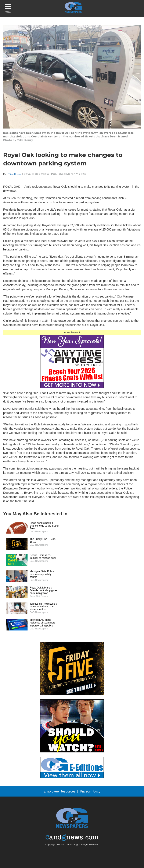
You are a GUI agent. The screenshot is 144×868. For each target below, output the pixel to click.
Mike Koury (15, 174)
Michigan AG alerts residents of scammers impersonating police (42, 623)
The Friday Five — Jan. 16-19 (43, 540)
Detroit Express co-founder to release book (43, 557)
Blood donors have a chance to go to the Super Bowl (44, 526)
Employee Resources (60, 791)
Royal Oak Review (36, 174)
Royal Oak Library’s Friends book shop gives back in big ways (43, 590)
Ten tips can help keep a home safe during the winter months (43, 607)
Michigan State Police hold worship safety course (42, 574)
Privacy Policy (90, 791)
